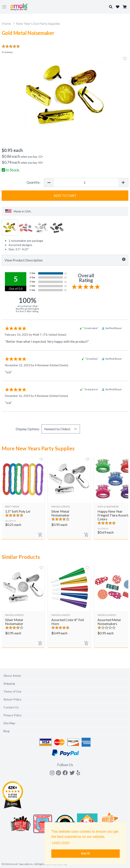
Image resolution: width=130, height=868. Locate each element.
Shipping (9, 683)
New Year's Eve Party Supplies (38, 23)
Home (6, 23)
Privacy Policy (13, 715)
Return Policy (12, 699)
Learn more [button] (61, 842)
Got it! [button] (86, 853)
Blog (6, 731)
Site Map (9, 723)
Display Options (27, 429)
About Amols (12, 676)
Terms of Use (12, 691)
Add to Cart (65, 195)
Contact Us (11, 707)
